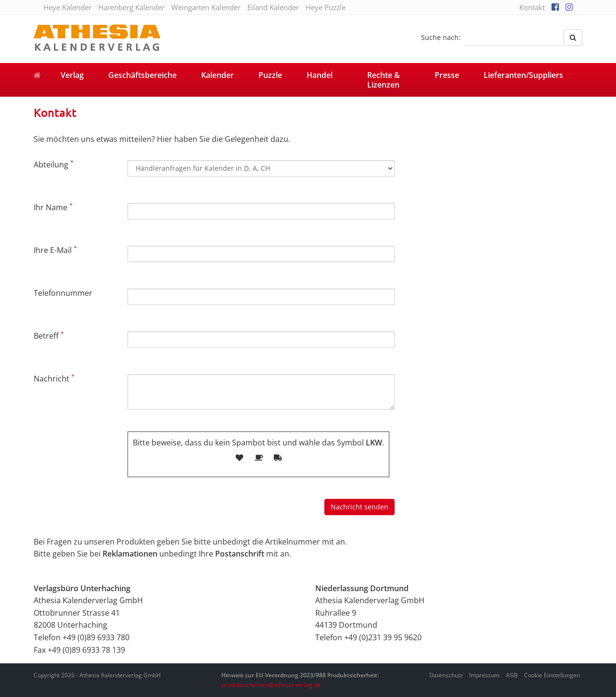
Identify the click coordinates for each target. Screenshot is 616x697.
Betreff (49, 335)
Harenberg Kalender (131, 7)
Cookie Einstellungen (552, 675)
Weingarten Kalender (206, 7)
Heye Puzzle (326, 7)
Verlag (72, 75)
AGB (512, 675)
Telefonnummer (63, 293)
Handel (320, 75)
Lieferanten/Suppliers (523, 75)
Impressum (484, 675)
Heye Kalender (67, 7)
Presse (447, 75)
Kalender (218, 75)
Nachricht (54, 378)
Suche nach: (441, 37)
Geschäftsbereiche (142, 75)
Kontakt (532, 7)
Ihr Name (53, 207)
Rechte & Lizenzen (384, 80)
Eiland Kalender (273, 7)
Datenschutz (446, 675)
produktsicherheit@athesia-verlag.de (271, 685)
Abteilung (54, 164)
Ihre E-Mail (55, 250)
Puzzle (270, 75)
